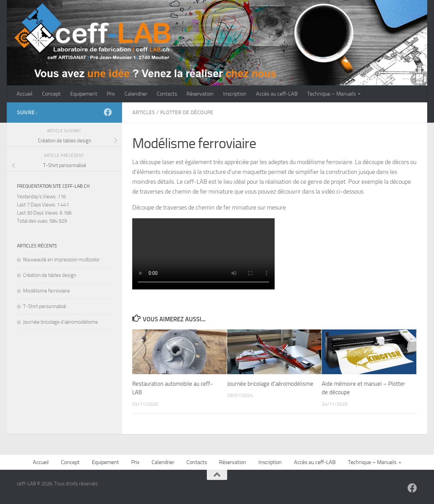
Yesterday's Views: (37, 197)
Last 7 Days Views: (37, 205)
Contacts (167, 94)
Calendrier (136, 94)
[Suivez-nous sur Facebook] (108, 112)
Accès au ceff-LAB (277, 94)
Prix (111, 94)
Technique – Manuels (331, 94)
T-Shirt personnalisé (45, 306)
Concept (51, 94)
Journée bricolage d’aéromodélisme (270, 384)
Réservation (200, 94)
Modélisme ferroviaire (46, 291)
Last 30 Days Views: (38, 213)
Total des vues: (33, 221)
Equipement (84, 94)
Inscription (235, 94)
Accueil (25, 94)
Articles (144, 112)
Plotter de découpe (187, 112)
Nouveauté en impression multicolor (61, 260)
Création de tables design (50, 275)
